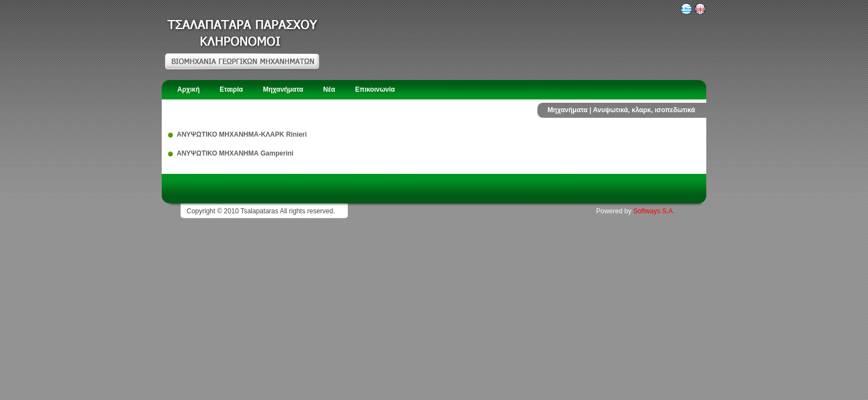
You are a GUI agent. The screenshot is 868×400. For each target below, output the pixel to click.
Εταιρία (231, 89)
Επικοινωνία (375, 89)
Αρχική (188, 89)
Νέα (329, 89)
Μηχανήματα (283, 89)
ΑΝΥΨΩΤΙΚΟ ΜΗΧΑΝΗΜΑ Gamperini (235, 153)
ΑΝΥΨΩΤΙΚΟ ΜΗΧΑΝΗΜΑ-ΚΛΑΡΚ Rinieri (242, 134)
